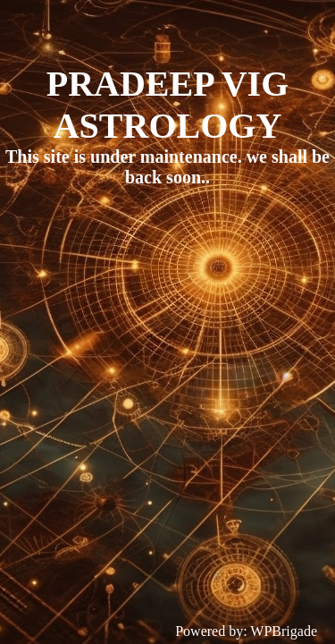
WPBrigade (284, 631)
